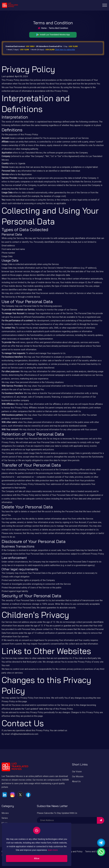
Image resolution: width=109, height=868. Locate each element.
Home (44, 28)
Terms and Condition (95, 852)
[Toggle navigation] (105, 5)
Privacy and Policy (74, 852)
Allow (37, 858)
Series (5, 818)
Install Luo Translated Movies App (53, 35)
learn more (53, 850)
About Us (76, 781)
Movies (5, 813)
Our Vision (77, 772)
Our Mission (78, 776)
